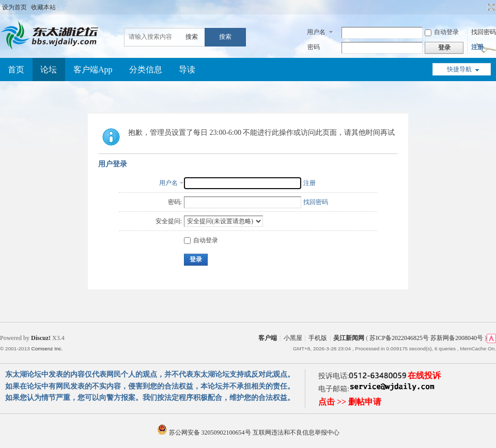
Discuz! (41, 338)
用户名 (316, 32)
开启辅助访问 (482, 7)
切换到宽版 (490, 7)
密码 (314, 47)
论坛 (49, 69)
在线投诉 (424, 375)
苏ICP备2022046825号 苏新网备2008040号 (426, 338)
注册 (477, 47)
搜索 (192, 37)
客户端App (93, 69)
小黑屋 (293, 338)
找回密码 (484, 32)
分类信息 (146, 69)
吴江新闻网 (349, 338)
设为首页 (14, 7)
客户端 (268, 338)
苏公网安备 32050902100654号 (205, 432)
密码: (175, 202)
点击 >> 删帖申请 (350, 402)
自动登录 (442, 32)
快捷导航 (459, 69)
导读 (187, 69)
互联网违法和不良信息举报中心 (296, 432)
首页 (16, 69)
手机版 (318, 338)
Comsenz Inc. (47, 349)
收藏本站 (43, 7)
